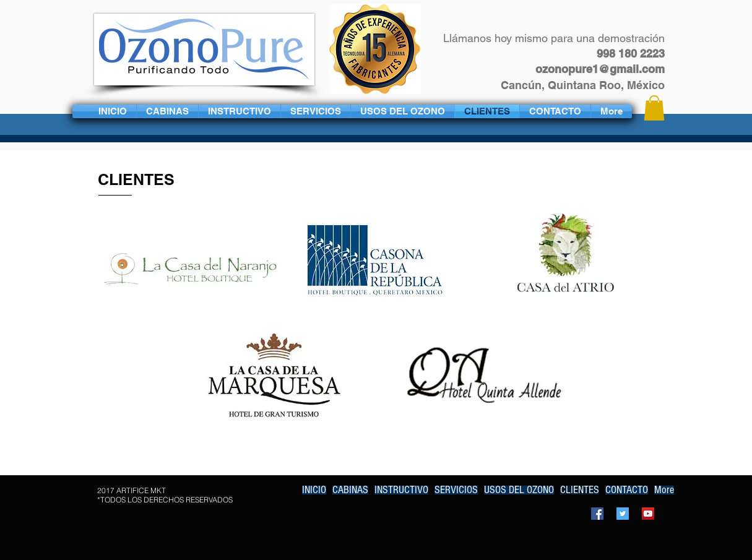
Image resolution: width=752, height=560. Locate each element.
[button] (654, 108)
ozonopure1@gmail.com (600, 69)
